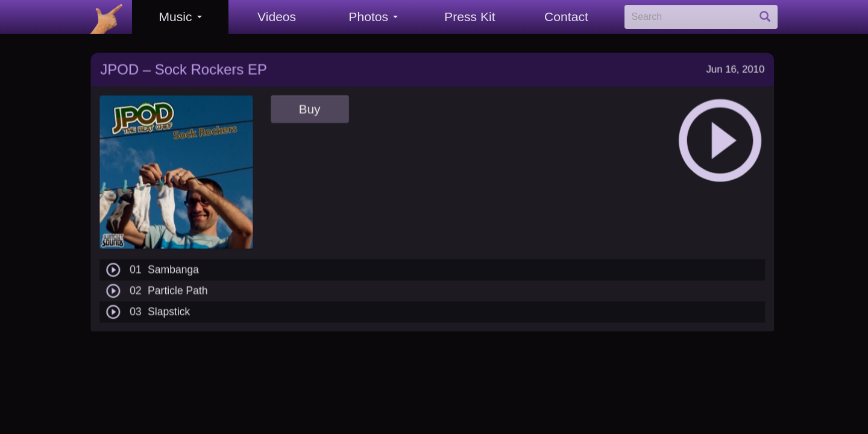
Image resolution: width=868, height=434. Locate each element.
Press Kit (470, 17)
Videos (277, 17)
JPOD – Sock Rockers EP (183, 66)
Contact (566, 17)
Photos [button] (373, 17)
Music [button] (180, 17)
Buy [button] (309, 105)
